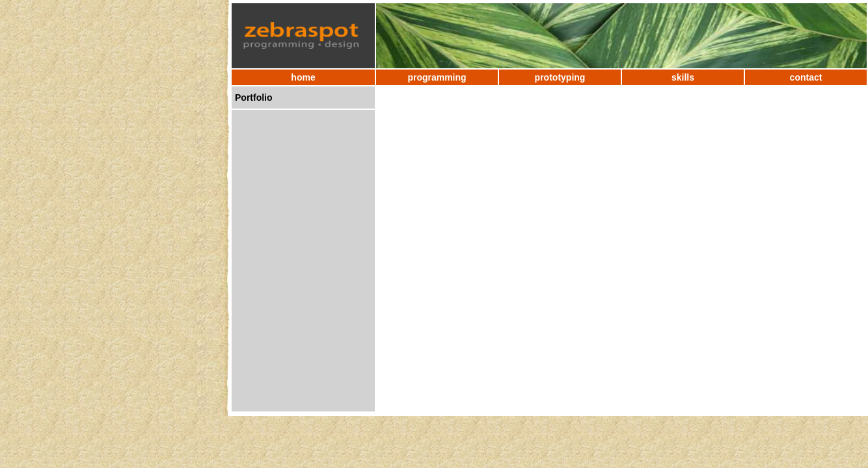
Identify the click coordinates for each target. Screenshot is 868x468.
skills (683, 77)
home (303, 77)
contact (806, 77)
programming (437, 77)
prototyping (560, 77)
